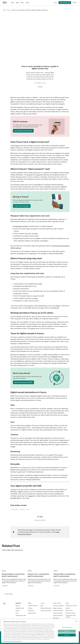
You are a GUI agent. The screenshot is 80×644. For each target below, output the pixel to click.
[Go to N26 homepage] (5, 3)
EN (75, 3)
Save (22, 3)
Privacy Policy (14, 641)
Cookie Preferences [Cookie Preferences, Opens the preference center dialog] (67, 627)
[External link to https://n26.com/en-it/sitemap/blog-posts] (34, 608)
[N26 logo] (6, 604)
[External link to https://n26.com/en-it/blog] (46, 606)
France (28, 509)
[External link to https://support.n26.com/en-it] (34, 613)
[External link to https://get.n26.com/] (23, 131)
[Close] (76, 621)
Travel (27, 3)
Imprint (20, 641)
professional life (14, 509)
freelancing (22, 509)
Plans (13, 3)
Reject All (67, 631)
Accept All (67, 635)
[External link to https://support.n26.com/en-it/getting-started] (34, 606)
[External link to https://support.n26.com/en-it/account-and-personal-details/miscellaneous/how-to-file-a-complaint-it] (34, 611)
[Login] (55, 3)
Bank (17, 3)
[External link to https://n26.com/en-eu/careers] (21, 611)
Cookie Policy (7, 641)
